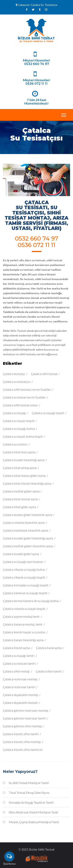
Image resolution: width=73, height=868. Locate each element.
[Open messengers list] (9, 856)
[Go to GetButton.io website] (9, 864)
